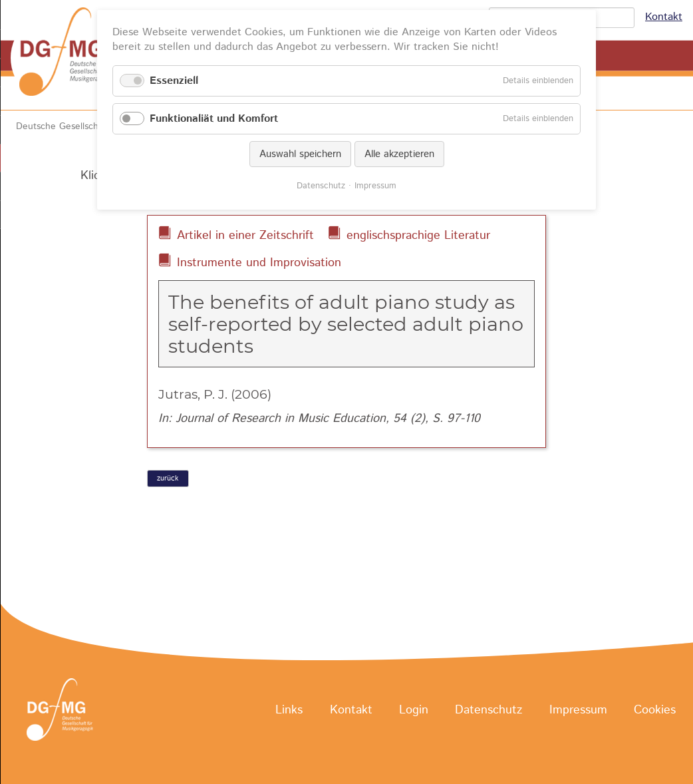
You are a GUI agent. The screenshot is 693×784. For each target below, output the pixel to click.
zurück (168, 479)
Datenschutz (488, 710)
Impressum (578, 710)
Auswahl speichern (300, 154)
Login (414, 710)
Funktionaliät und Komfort (214, 119)
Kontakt (664, 17)
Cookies (655, 710)
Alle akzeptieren (399, 154)
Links (289, 710)
